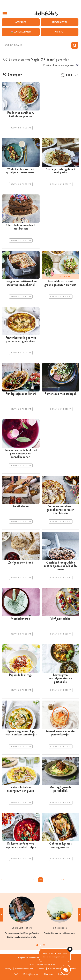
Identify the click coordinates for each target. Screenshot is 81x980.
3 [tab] (44, 945)
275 (32, 880)
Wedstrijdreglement (31, 974)
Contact (73, 969)
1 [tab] (37, 945)
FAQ (16, 974)
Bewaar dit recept (21, 128)
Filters (72, 75)
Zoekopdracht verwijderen (59, 65)
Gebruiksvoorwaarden (24, 969)
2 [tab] (41, 945)
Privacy (8, 969)
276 (41, 880)
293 (63, 880)
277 (49, 880)
